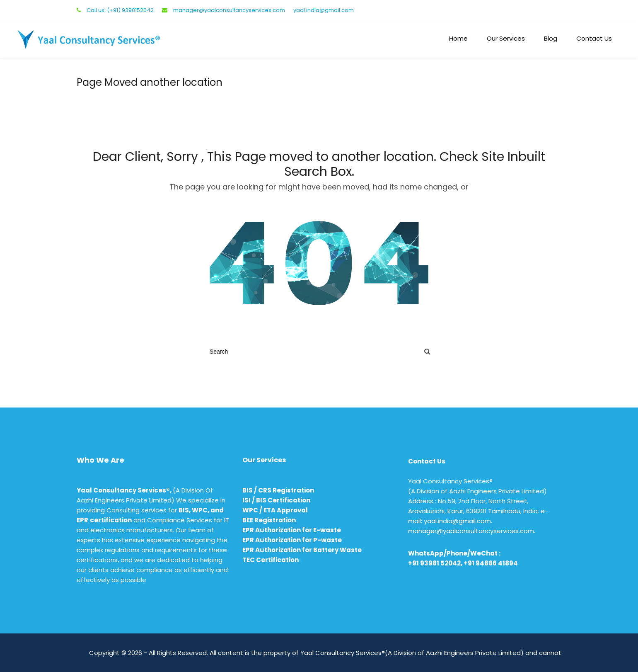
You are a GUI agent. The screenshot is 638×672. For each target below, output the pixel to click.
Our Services (506, 38)
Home (458, 38)
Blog (551, 38)
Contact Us (594, 38)
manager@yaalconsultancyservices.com (229, 10)
